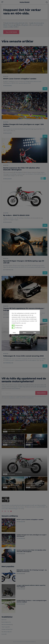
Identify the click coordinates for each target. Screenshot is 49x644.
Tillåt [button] (35, 333)
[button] (13, 325)
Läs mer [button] (24, 323)
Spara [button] (24, 333)
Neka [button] (14, 333)
